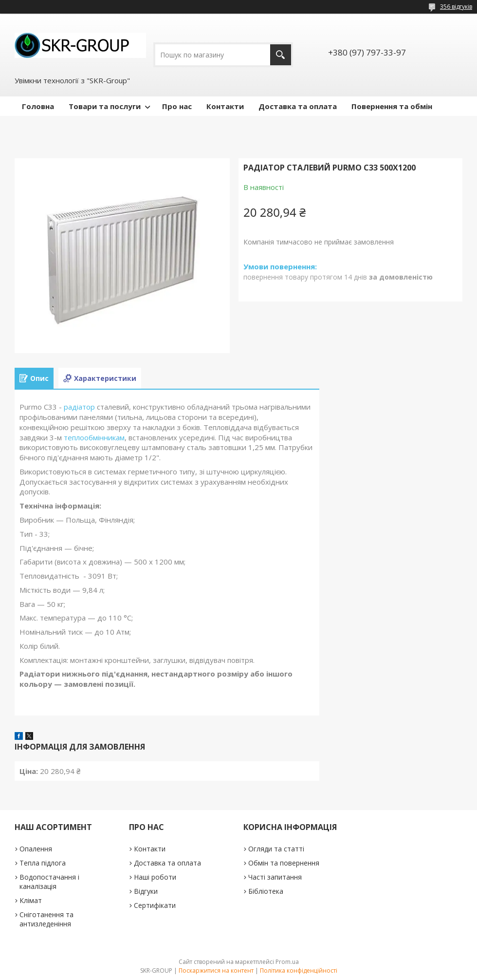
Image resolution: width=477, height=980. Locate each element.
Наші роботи (155, 877)
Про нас (177, 106)
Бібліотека (266, 891)
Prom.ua (287, 962)
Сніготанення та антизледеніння (46, 919)
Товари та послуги (105, 106)
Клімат (31, 900)
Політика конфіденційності (299, 971)
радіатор (79, 407)
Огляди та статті (276, 849)
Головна (38, 106)
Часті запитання (275, 877)
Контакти (225, 106)
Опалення (36, 849)
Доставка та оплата (298, 106)
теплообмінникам (94, 437)
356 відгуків (456, 7)
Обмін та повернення (284, 863)
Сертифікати (155, 905)
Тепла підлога (43, 863)
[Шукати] (281, 55)
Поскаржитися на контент (216, 971)
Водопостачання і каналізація (49, 882)
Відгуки (146, 891)
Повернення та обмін (392, 106)
